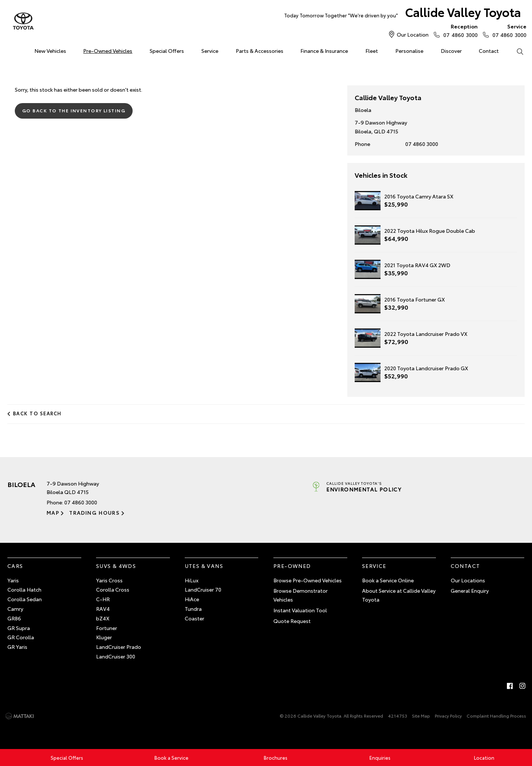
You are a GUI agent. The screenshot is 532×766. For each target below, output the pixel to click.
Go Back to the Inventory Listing (74, 110)
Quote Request (292, 621)
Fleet (372, 51)
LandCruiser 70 (203, 589)
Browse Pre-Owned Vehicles (308, 580)
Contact (489, 51)
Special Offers (167, 51)
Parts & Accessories (260, 51)
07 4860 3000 (459, 30)
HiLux (192, 580)
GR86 (14, 618)
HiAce (192, 599)
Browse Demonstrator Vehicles (301, 595)
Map (53, 513)
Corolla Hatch (24, 589)
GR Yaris (17, 647)
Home (9, 49)
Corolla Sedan (25, 599)
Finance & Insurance (324, 51)
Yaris (13, 580)
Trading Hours (94, 513)
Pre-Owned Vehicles (108, 51)
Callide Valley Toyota (403, 13)
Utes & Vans (204, 566)
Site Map (421, 716)
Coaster (195, 618)
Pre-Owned (292, 566)
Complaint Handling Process (496, 716)
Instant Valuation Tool (300, 610)
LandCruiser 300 (116, 656)
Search (515, 51)
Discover (451, 51)
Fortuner (107, 628)
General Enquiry (470, 590)
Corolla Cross (113, 589)
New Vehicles (50, 51)
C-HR (103, 599)
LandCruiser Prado (119, 647)
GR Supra (19, 628)
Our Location (413, 34)
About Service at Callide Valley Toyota (399, 595)
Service (210, 51)
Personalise (409, 51)
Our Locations (468, 580)
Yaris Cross (109, 580)
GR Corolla (21, 637)
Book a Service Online (388, 580)
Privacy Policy (448, 716)
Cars (15, 566)
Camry (15, 609)
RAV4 (103, 609)
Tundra (193, 609)
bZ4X (103, 618)
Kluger (104, 637)
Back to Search (37, 413)
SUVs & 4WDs (116, 566)
